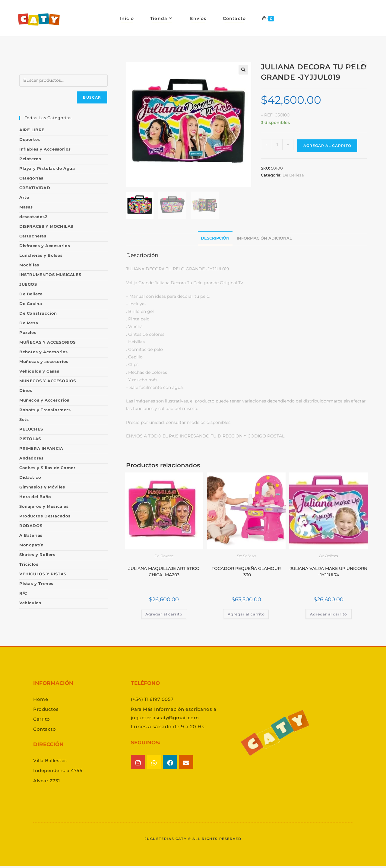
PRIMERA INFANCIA (41, 448)
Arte (24, 197)
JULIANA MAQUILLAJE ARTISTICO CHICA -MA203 (164, 572)
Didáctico (30, 477)
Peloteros (30, 159)
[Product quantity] (277, 145)
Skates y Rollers (37, 555)
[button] (243, 70)
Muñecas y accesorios (44, 361)
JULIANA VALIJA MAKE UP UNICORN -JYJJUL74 (329, 572)
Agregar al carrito (327, 146)
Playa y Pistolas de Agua (47, 168)
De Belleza (293, 175)
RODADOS (31, 526)
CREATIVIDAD (35, 188)
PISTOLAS (30, 439)
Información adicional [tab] (264, 238)
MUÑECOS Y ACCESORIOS (48, 381)
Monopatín (31, 545)
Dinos (26, 390)
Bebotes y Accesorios (44, 352)
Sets (24, 419)
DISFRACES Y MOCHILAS (46, 226)
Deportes (30, 139)
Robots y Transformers (45, 410)
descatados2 (33, 217)
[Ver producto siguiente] (362, 65)
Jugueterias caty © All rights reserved (193, 841)
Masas (26, 207)
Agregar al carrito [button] (164, 614)
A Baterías (31, 535)
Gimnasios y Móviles (42, 487)
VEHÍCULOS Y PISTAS (43, 574)
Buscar (92, 97)
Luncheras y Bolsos (41, 255)
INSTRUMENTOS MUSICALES (50, 275)
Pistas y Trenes (36, 583)
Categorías (31, 178)
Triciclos (29, 564)
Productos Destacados (45, 516)
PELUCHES (31, 429)
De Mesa (29, 323)
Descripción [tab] (215, 238)
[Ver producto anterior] (352, 65)
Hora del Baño (35, 497)
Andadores (31, 458)
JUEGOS (28, 284)
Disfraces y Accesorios (45, 246)
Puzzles (28, 332)
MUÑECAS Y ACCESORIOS (47, 342)
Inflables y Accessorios (45, 149)
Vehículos (30, 603)
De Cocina (31, 304)
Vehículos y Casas (39, 371)
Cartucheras (33, 236)
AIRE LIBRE (32, 130)
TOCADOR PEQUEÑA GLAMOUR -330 (246, 572)
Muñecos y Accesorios (44, 400)
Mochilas (29, 265)
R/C (23, 593)
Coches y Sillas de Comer (47, 468)
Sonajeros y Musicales (44, 506)
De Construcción (38, 313)
